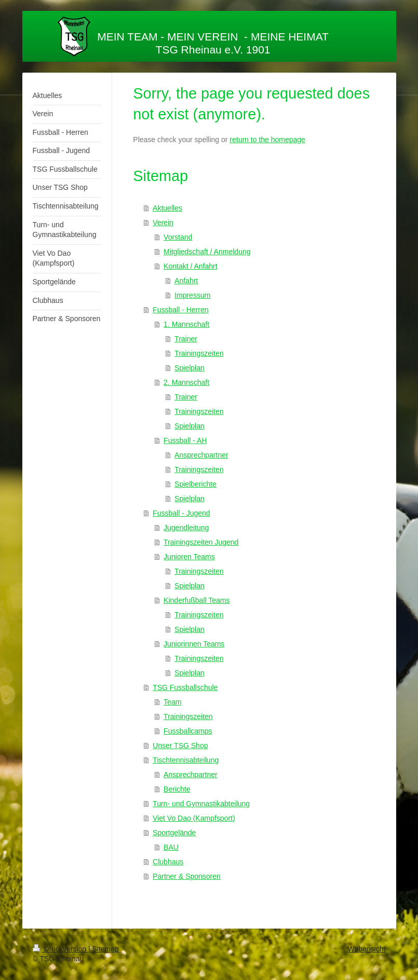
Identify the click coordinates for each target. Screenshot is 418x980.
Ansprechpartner (201, 455)
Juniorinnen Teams (194, 644)
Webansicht (367, 949)
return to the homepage (267, 140)
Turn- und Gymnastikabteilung (201, 804)
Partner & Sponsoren (187, 876)
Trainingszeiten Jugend (201, 542)
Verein (163, 223)
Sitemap (106, 949)
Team (172, 702)
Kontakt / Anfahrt (191, 266)
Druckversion (60, 949)
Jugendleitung (186, 528)
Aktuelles (167, 208)
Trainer (186, 339)
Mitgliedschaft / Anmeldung (207, 252)
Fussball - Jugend (181, 513)
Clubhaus (168, 862)
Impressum (192, 295)
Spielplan (190, 368)
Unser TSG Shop (180, 746)
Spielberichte (195, 484)
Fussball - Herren (180, 310)
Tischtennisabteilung (186, 760)
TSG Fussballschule (185, 687)
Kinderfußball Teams (197, 600)
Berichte (177, 789)
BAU (171, 847)
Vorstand (178, 237)
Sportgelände (174, 833)
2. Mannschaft (186, 382)
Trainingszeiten (199, 353)
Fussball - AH (185, 440)
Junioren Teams (189, 557)
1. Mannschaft (186, 324)
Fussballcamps (188, 731)
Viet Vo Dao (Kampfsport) (194, 818)
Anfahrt (186, 281)
